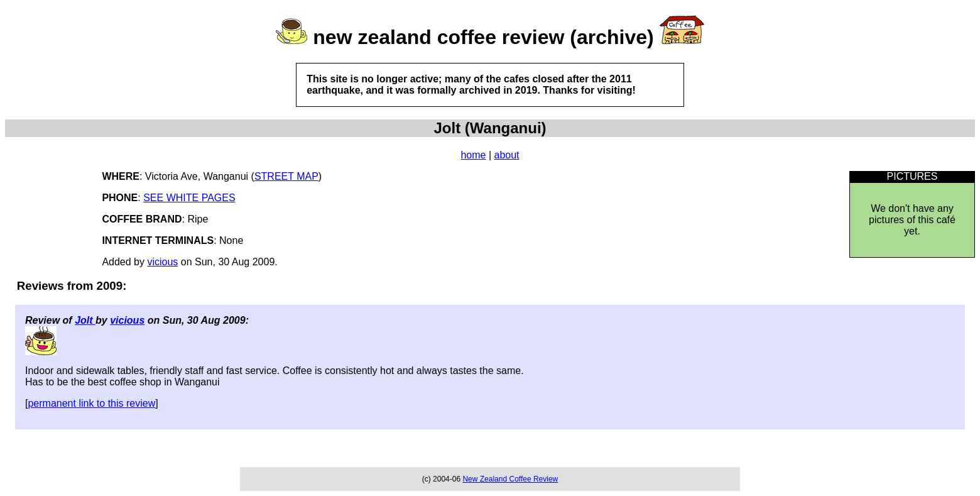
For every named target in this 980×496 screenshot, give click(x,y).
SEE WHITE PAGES (189, 198)
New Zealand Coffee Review (510, 479)
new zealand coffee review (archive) (483, 37)
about (507, 155)
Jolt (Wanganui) (490, 128)
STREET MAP (286, 176)
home (473, 155)
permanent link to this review (91, 403)
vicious (162, 262)
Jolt (85, 320)
